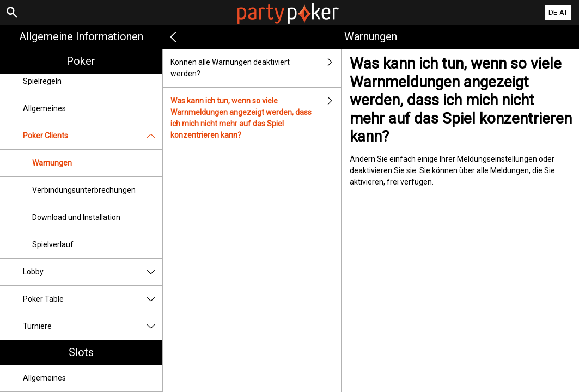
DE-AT (558, 12)
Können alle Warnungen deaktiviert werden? (256, 68)
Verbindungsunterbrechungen (84, 190)
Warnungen (52, 163)
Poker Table (93, 299)
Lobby (93, 272)
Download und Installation (76, 217)
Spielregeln (42, 81)
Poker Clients (93, 136)
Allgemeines (44, 108)
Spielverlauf (53, 244)
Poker (81, 61)
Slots (81, 352)
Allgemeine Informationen (81, 36)
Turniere (93, 326)
